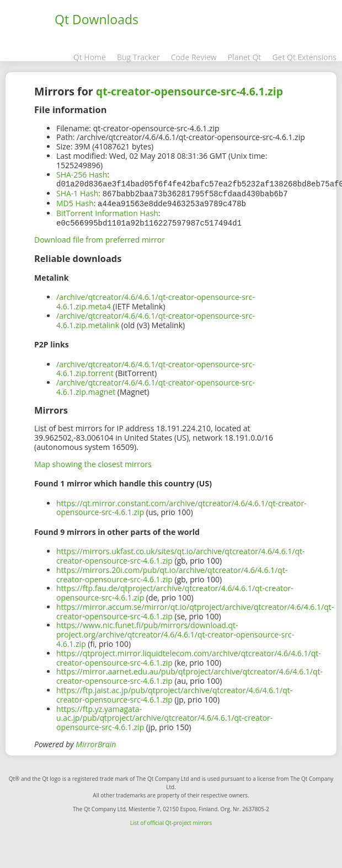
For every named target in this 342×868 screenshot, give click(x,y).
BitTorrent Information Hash (107, 211)
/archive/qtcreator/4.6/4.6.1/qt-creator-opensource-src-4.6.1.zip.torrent (156, 367)
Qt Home (90, 57)
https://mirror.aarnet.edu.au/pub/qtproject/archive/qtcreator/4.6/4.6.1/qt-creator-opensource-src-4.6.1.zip (189, 674)
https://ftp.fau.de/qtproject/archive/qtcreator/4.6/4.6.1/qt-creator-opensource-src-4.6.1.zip (175, 591)
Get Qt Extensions (304, 57)
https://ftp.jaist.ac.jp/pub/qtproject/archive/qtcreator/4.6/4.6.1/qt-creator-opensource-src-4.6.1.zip (174, 693)
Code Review (194, 57)
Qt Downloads (97, 19)
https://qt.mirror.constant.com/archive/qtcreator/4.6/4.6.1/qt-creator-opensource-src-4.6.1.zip (181, 506)
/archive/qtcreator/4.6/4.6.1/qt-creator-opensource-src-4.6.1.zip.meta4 (156, 299)
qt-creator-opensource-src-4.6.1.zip (189, 91)
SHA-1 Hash (77, 193)
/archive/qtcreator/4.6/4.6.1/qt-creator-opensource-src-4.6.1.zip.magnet (156, 385)
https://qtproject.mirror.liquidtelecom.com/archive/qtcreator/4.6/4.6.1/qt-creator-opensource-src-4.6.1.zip (189, 656)
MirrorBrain (96, 742)
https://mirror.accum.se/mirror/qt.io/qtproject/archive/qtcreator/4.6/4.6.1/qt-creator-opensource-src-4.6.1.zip (195, 609)
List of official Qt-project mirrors (171, 821)
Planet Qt (245, 57)
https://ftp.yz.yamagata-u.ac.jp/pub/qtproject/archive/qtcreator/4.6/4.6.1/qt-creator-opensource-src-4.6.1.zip (164, 716)
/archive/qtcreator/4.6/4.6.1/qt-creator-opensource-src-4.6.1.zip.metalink (156, 318)
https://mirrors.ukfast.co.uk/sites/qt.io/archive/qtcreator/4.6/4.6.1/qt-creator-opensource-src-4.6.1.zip (181, 554)
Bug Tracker (138, 57)
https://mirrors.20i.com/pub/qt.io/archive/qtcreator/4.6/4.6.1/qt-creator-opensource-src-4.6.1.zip (172, 572)
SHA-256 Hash (82, 175)
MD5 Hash (75, 202)
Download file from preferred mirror (100, 237)
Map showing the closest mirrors (93, 462)
